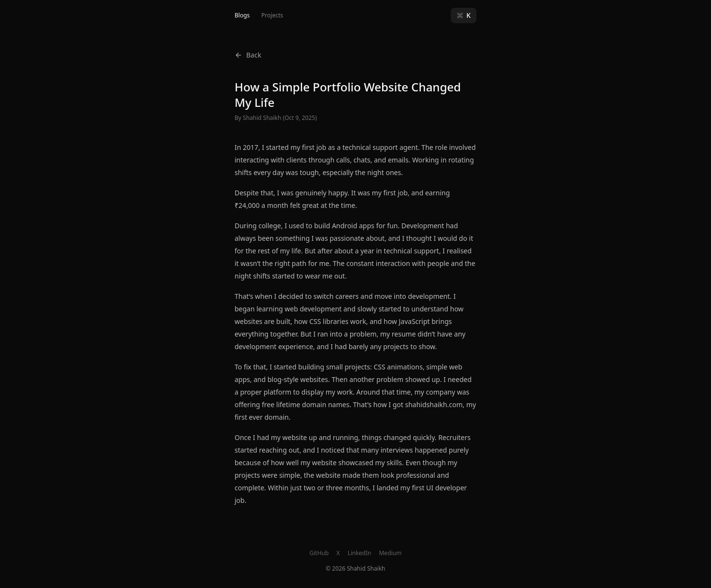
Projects (272, 15)
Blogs (242, 15)
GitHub (319, 553)
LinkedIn (360, 553)
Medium (390, 553)
